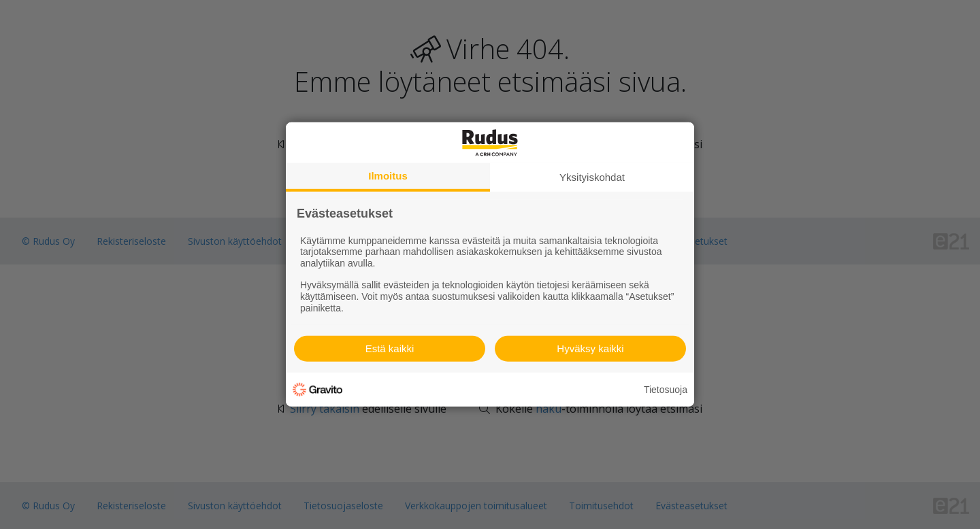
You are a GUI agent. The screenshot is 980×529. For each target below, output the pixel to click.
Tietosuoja (666, 390)
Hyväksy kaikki (590, 348)
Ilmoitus (388, 176)
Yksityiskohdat (592, 177)
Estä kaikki (390, 348)
